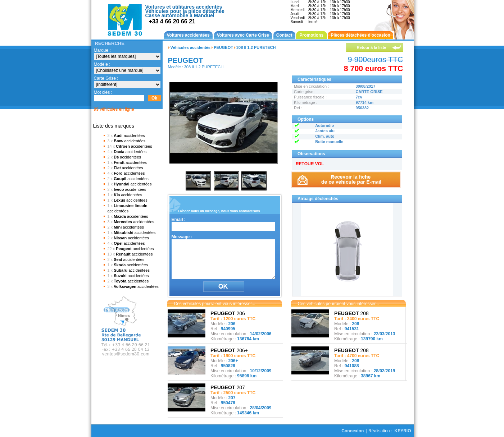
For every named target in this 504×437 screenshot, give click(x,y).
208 (351, 313)
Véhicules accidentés (190, 47)
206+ (229, 350)
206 (228, 313)
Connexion (353, 431)
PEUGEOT (223, 47)
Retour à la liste (372, 47)
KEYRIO (403, 431)
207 (228, 387)
